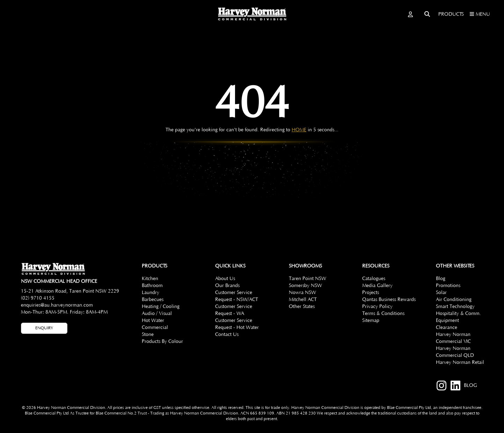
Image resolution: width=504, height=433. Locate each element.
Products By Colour (162, 342)
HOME (299, 130)
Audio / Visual (157, 314)
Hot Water (153, 321)
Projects (371, 293)
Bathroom (152, 286)
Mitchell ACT (303, 300)
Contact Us (227, 335)
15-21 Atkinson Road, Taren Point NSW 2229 (70, 291)
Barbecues (153, 300)
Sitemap (371, 321)
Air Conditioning (454, 300)
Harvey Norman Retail (460, 362)
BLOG (470, 386)
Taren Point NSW (308, 279)
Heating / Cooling (161, 307)
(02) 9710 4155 (38, 298)
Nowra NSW (302, 293)
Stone (148, 335)
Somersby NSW (305, 286)
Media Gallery (377, 286)
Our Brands (227, 286)
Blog (441, 279)
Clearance (447, 328)
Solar (441, 293)
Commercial (155, 328)
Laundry (151, 293)
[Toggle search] (427, 14)
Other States (302, 307)
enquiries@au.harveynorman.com (57, 305)
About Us (225, 279)
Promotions (448, 286)
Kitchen (150, 279)
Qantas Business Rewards (389, 300)
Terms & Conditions (383, 314)
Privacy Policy (377, 307)
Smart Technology (455, 307)
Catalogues (374, 279)
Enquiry (44, 328)
